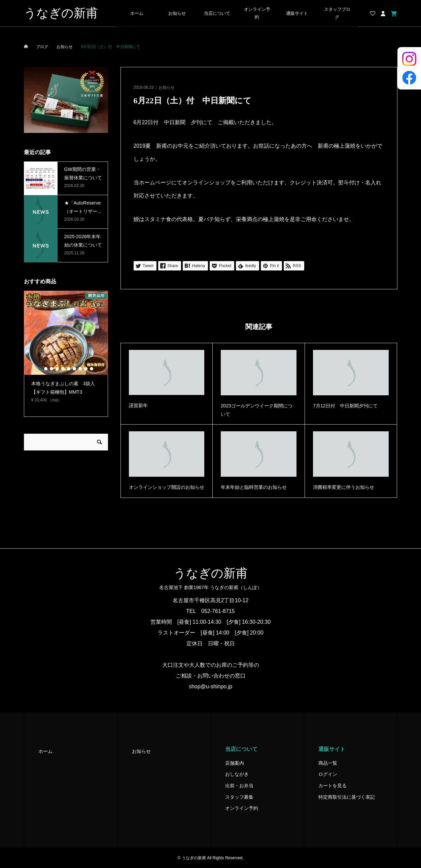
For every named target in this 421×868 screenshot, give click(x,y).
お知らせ (177, 13)
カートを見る (332, 786)
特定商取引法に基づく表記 (347, 797)
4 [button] (57, 369)
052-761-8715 (218, 611)
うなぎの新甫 (61, 13)
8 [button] (80, 369)
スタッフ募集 (239, 797)
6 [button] (69, 369)
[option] (66, 350)
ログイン (328, 774)
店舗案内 (235, 763)
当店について (217, 13)
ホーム (137, 13)
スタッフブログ (337, 13)
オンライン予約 (257, 13)
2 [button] (46, 369)
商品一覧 (328, 763)
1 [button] (40, 369)
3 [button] (51, 369)
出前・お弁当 (239, 786)
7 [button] (74, 369)
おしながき (237, 774)
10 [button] (92, 369)
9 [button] (86, 369)
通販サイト (297, 13)
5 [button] (63, 369)
